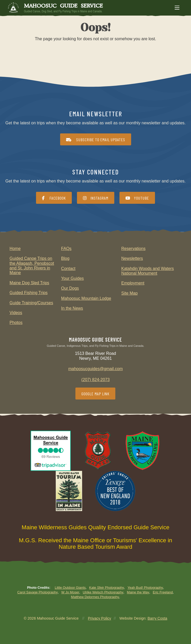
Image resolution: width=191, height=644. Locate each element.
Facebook (54, 198)
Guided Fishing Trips (29, 293)
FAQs (66, 249)
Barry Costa (157, 618)
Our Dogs (70, 288)
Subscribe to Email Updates (96, 140)
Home (15, 249)
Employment (133, 283)
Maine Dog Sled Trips (29, 283)
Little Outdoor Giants (70, 588)
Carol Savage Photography (38, 592)
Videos (16, 313)
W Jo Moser (70, 592)
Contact (68, 269)
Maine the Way (138, 592)
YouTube (137, 198)
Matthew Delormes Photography (95, 597)
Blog (65, 258)
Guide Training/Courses (31, 303)
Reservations (133, 249)
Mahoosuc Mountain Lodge (86, 298)
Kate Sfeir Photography (107, 588)
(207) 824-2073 (95, 380)
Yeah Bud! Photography (145, 588)
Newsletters (132, 258)
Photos (16, 323)
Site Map (129, 293)
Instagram (96, 198)
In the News (72, 308)
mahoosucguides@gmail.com (95, 369)
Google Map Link (95, 394)
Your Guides (72, 278)
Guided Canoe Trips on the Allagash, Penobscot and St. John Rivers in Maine (32, 266)
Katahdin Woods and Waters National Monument (148, 271)
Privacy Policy (100, 618)
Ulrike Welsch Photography (103, 592)
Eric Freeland (163, 592)
